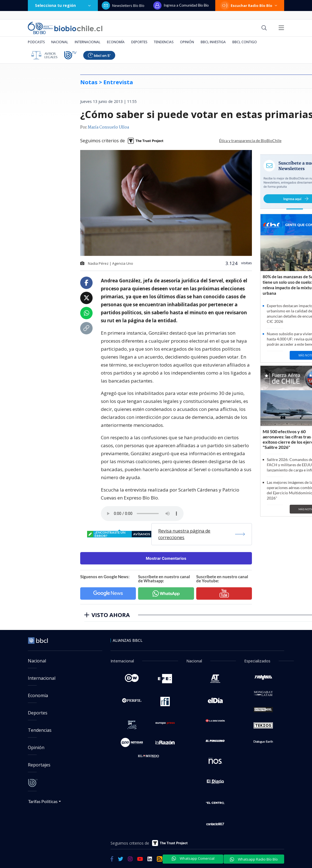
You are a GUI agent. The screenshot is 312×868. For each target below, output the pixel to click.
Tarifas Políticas (43, 801)
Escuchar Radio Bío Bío (250, 6)
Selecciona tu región (63, 5)
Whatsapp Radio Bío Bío (254, 859)
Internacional (88, 42)
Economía (116, 42)
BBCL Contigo (245, 42)
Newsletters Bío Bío (123, 6)
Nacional (60, 42)
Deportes (139, 42)
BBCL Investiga (213, 42)
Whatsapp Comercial (193, 858)
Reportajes (39, 765)
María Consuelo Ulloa (108, 127)
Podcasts (36, 42)
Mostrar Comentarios (166, 558)
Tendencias (164, 42)
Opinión (187, 42)
